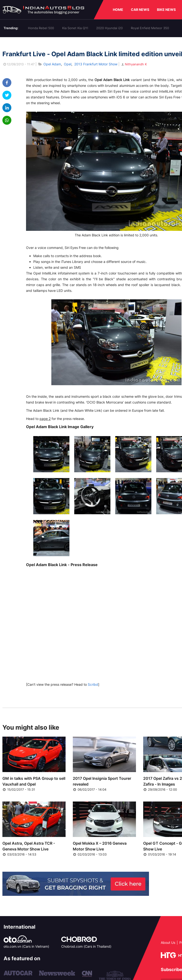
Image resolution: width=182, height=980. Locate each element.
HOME (118, 10)
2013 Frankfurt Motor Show (96, 64)
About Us (168, 942)
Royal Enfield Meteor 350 (150, 28)
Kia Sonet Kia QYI (75, 28)
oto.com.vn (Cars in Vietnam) (26, 946)
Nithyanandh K (134, 64)
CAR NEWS (140, 10)
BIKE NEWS (166, 10)
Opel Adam (52, 64)
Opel (68, 64)
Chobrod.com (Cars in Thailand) (86, 946)
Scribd (93, 684)
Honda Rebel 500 (41, 28)
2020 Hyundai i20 (109, 28)
